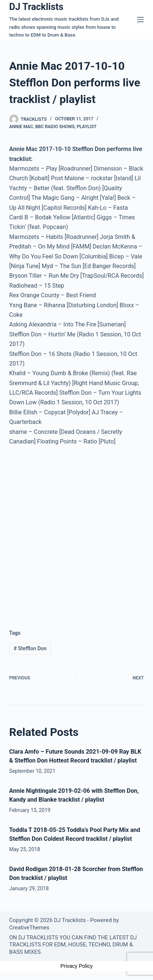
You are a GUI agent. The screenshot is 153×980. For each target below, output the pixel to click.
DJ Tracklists (36, 7)
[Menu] (140, 20)
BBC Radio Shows (55, 127)
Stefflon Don (30, 648)
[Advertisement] (76, 532)
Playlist (87, 127)
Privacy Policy (76, 966)
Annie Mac (21, 127)
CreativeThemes (29, 928)
